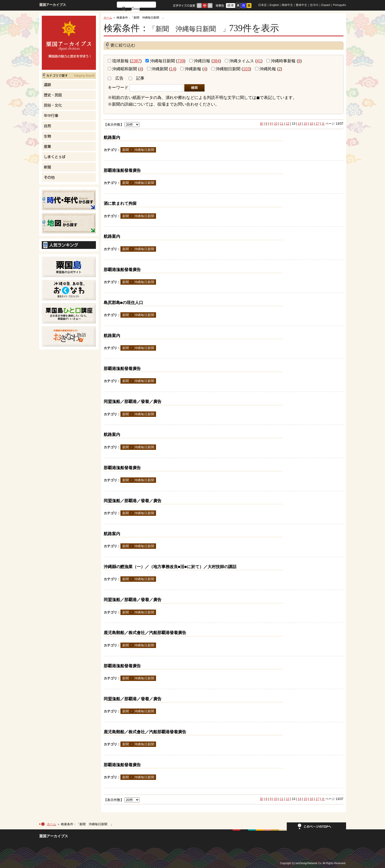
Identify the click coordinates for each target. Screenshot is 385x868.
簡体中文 (287, 5)
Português (339, 5)
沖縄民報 (265, 69)
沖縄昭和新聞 (122, 69)
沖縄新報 (191, 69)
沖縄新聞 (157, 69)
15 (305, 124)
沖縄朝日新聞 (226, 69)
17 (317, 124)
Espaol (326, 5)
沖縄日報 (200, 61)
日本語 (262, 5)
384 (216, 61)
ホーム (108, 18)
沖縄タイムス (239, 61)
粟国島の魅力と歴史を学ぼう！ (69, 43)
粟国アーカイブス (53, 5)
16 (311, 124)
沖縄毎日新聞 (160, 61)
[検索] (136, 9)
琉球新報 (118, 61)
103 (246, 69)
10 (276, 124)
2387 (136, 61)
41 (259, 61)
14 (173, 69)
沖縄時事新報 (281, 61)
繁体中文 (301, 5)
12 (288, 124)
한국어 (314, 5)
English (274, 5)
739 (181, 61)
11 (282, 124)
